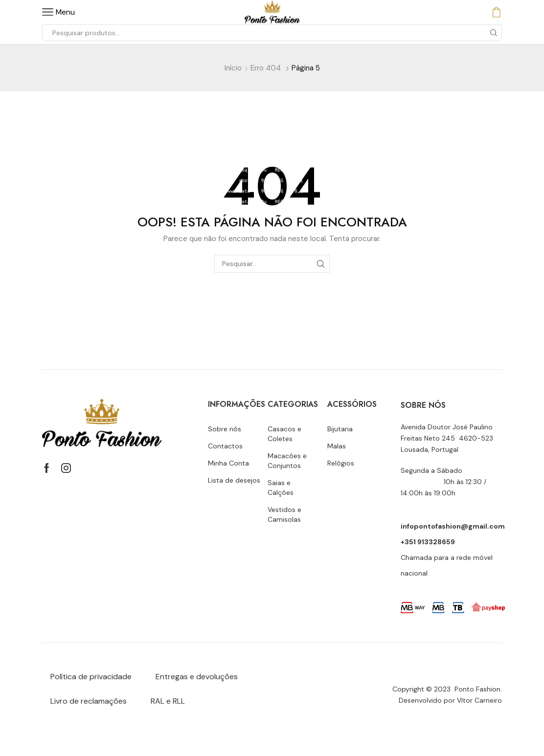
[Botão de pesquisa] (494, 33)
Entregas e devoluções (197, 677)
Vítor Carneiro (479, 700)
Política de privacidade (91, 677)
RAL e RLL (168, 701)
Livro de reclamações (89, 701)
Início (233, 68)
